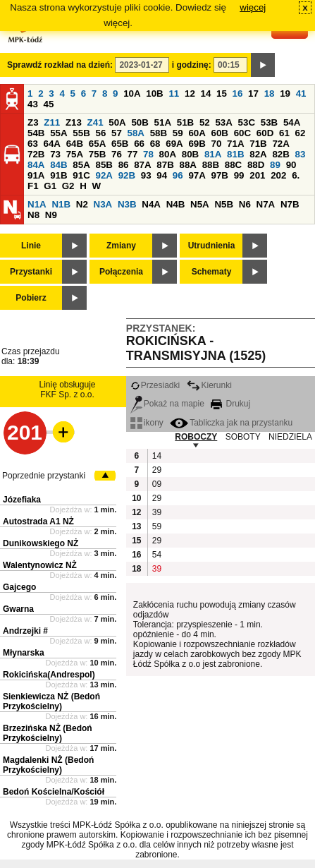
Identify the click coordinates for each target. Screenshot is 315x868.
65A (97, 144)
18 (270, 94)
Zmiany (121, 246)
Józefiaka (22, 500)
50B (140, 122)
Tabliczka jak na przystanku (231, 423)
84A (36, 165)
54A (292, 122)
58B (159, 133)
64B (75, 144)
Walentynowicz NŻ (40, 565)
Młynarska (24, 653)
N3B (127, 204)
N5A (200, 204)
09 (157, 484)
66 (139, 144)
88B (211, 165)
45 (49, 104)
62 (301, 133)
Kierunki (209, 385)
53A (223, 122)
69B (197, 144)
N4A (151, 204)
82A (258, 154)
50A (117, 122)
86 (124, 165)
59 (178, 133)
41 (301, 94)
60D (265, 133)
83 (301, 154)
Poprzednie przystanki (44, 476)
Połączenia (121, 272)
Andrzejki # (25, 631)
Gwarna (18, 609)
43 (33, 104)
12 (190, 94)
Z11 (52, 122)
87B (165, 165)
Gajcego (19, 587)
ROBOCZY (196, 437)
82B (280, 154)
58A (136, 133)
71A (235, 144)
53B (269, 122)
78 (148, 154)
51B (185, 122)
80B (190, 154)
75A (75, 154)
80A (168, 154)
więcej (253, 7)
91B (58, 175)
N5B (224, 204)
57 (117, 133)
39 (157, 512)
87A (142, 165)
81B (235, 154)
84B (58, 165)
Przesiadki (155, 385)
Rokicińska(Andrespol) (49, 675)
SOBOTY (243, 437)
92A (104, 175)
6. (296, 175)
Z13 (74, 122)
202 (278, 175)
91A (36, 175)
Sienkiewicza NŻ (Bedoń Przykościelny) (51, 701)
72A (280, 144)
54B (36, 133)
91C (81, 175)
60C (242, 133)
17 (253, 94)
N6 (245, 204)
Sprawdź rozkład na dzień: (60, 65)
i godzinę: (192, 65)
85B (104, 165)
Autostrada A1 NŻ (38, 522)
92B (127, 175)
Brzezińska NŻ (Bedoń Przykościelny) (48, 733)
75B (97, 154)
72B (36, 154)
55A (58, 133)
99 (239, 175)
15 (222, 94)
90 (291, 165)
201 (257, 175)
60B (220, 133)
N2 (82, 204)
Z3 (33, 122)
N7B (290, 204)
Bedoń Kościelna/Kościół (54, 792)
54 (157, 555)
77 (133, 154)
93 (146, 175)
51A (163, 122)
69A (174, 144)
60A (197, 133)
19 (285, 94)
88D (256, 165)
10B (154, 94)
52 (205, 122)
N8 (33, 215)
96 (178, 175)
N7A (266, 204)
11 (174, 94)
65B (120, 144)
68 (155, 144)
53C (247, 122)
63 (33, 144)
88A (187, 165)
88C (233, 165)
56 (100, 133)
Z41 (95, 122)
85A (81, 165)
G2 (68, 186)
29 (157, 470)
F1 (33, 186)
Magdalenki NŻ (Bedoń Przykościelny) (48, 765)
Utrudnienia (212, 246)
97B (220, 175)
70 (217, 144)
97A (197, 175)
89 (275, 165)
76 (117, 154)
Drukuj (230, 404)
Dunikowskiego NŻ (41, 543)
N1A (37, 204)
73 (55, 154)
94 (162, 175)
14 (206, 94)
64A (52, 144)
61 (284, 133)
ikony (147, 423)
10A (132, 94)
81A (213, 154)
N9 (51, 215)
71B (258, 144)
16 (238, 94)
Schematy (212, 272)
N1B (61, 204)
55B (81, 133)
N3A (103, 204)
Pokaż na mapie (167, 404)
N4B (176, 204)
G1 (50, 186)
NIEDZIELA (290, 437)
